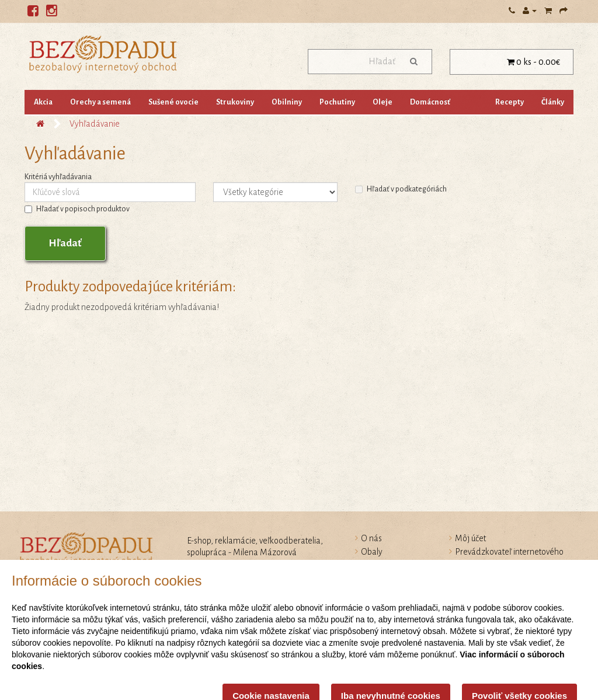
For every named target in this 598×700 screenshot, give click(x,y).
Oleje (383, 102)
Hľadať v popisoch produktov (77, 209)
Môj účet (470, 538)
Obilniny (287, 102)
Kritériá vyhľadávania (58, 177)
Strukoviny (235, 102)
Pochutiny (337, 102)
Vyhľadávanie (95, 124)
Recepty (510, 102)
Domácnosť (430, 102)
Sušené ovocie (173, 102)
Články (553, 102)
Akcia (43, 102)
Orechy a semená (100, 102)
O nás (371, 538)
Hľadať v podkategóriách (401, 189)
